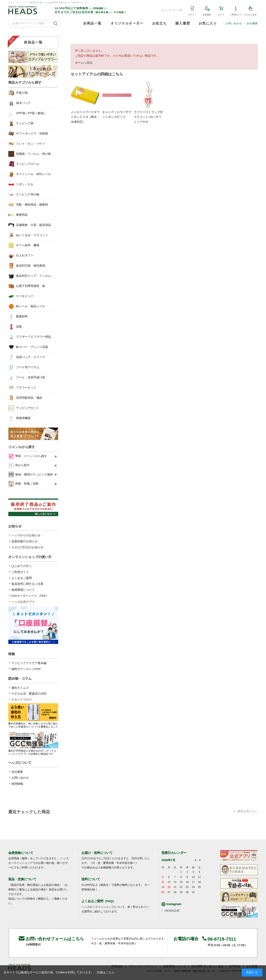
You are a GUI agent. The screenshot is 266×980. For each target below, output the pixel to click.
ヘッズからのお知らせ (26, 535)
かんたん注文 (250, 15)
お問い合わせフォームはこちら (55, 939)
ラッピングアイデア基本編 (29, 663)
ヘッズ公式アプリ (23, 602)
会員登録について (21, 853)
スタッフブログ (22, 700)
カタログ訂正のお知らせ (27, 547)
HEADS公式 (172, 911)
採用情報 (17, 784)
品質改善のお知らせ (25, 541)
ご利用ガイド (236, 15)
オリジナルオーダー (127, 23)
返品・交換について (22, 879)
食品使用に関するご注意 (27, 584)
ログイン (192, 15)
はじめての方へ (22, 566)
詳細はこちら (106, 972)
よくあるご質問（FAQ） (99, 901)
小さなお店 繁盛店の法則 (29, 694)
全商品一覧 (92, 23)
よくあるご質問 (22, 578)
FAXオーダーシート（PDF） (30, 596)
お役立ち (159, 23)
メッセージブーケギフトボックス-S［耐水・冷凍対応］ (85, 117)
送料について (91, 879)
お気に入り (208, 23)
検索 (55, 23)
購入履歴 (183, 23)
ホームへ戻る (84, 63)
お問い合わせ (234, 23)
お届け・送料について (97, 853)
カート (221, 15)
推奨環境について (23, 590)
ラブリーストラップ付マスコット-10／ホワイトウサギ (148, 117)
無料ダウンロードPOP (26, 669)
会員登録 (207, 15)
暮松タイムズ (20, 688)
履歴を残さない (248, 811)
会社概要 (252, 23)
